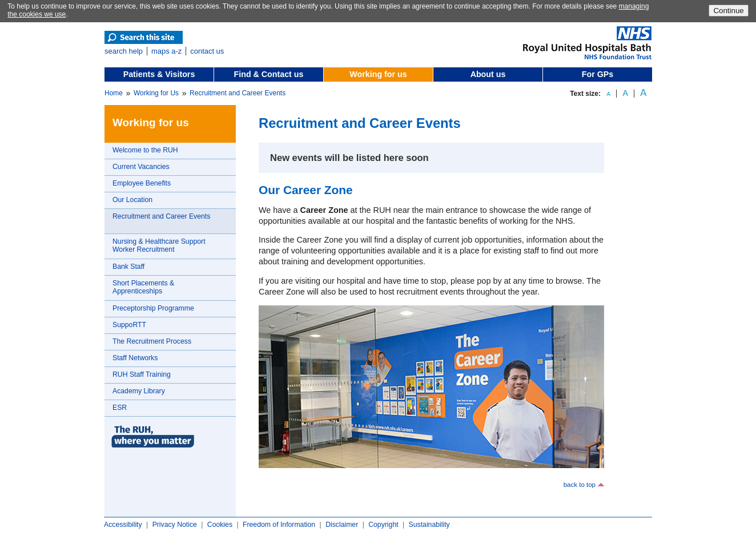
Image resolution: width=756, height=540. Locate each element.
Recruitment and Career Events (238, 93)
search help (124, 51)
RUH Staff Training (142, 374)
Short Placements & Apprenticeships (143, 287)
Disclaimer (342, 525)
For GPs (598, 74)
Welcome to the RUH (145, 150)
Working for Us (156, 93)
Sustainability (429, 525)
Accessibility (123, 525)
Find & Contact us (269, 74)
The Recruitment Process (152, 341)
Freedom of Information (279, 525)
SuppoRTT (129, 325)
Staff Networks (135, 358)
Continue (728, 11)
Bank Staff (128, 267)
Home (114, 93)
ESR (120, 408)
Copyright (383, 525)
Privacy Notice (175, 525)
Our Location (132, 200)
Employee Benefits (142, 183)
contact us (207, 51)
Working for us (378, 74)
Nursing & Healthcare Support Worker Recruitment (159, 245)
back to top (580, 485)
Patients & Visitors (159, 74)
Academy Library (139, 391)
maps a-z (166, 51)
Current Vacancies (141, 167)
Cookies (220, 525)
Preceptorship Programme (153, 308)
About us (488, 74)
